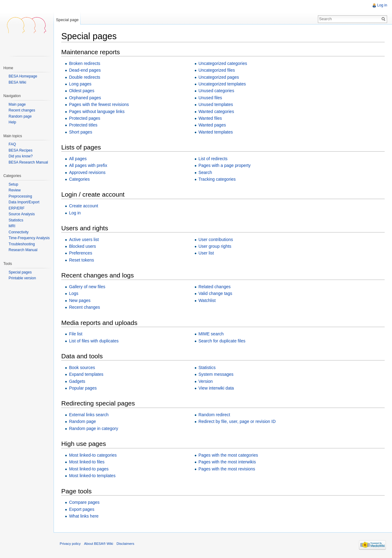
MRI (12, 226)
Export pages (82, 509)
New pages (80, 300)
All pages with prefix (88, 165)
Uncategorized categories (223, 63)
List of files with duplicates (94, 341)
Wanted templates (216, 132)
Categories (80, 179)
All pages (78, 159)
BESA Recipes (21, 150)
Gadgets (77, 381)
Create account (84, 206)
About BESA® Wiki (99, 544)
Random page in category (94, 428)
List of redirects (213, 159)
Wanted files (210, 118)
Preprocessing (20, 196)
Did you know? (21, 156)
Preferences (81, 253)
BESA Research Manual (28, 162)
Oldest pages (82, 91)
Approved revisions (87, 172)
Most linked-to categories (93, 455)
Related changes (215, 287)
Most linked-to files (87, 462)
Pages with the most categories (228, 455)
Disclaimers (126, 544)
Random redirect (214, 415)
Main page (17, 105)
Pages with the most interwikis (227, 462)
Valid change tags (215, 294)
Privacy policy (70, 544)
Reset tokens (82, 260)
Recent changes (85, 307)
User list (206, 253)
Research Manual (23, 250)
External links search (89, 415)
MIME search (211, 334)
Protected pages (85, 118)
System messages (216, 374)
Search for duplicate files (222, 341)
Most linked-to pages (89, 469)
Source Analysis (22, 214)
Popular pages (83, 388)
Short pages (81, 132)
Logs (74, 294)
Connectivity (19, 232)
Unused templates (216, 104)
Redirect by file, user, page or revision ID (237, 422)
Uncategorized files (217, 70)
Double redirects (85, 77)
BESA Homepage (23, 76)
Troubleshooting (22, 244)
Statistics (207, 368)
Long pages (80, 84)
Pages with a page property (224, 165)
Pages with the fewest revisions (99, 104)
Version (206, 381)
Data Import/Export (24, 202)
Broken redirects (85, 63)
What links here (84, 516)
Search (205, 172)
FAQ (12, 144)
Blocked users (83, 246)
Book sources (82, 368)
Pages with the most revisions (227, 469)
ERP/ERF (17, 208)
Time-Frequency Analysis (29, 238)
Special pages (20, 272)
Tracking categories (217, 179)
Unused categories (216, 91)
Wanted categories (216, 111)
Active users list (84, 239)
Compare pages (85, 502)
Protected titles (83, 125)
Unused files (210, 98)
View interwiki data (216, 388)
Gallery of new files (87, 287)
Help (12, 122)
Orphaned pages (85, 98)
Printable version (22, 278)
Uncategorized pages (219, 77)
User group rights (215, 246)
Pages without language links (97, 111)
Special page (67, 20)
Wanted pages (212, 125)
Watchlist (207, 300)
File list (76, 334)
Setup (13, 184)
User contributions (216, 239)
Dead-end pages (85, 70)
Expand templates (86, 374)
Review (15, 190)
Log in (75, 213)
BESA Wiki (17, 82)
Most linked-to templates (92, 476)
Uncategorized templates (222, 84)
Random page (83, 422)
